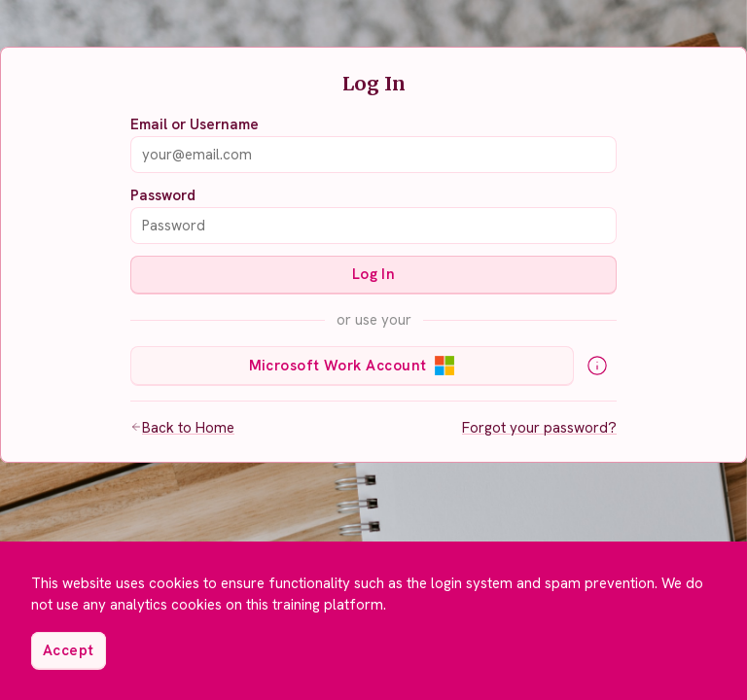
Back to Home (182, 428)
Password (163, 195)
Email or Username (195, 124)
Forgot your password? (539, 428)
